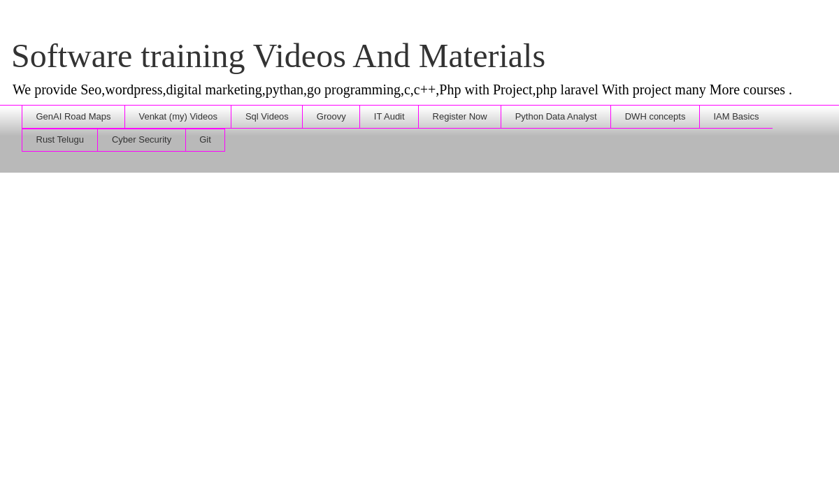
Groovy (331, 116)
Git (205, 139)
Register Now (460, 116)
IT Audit (389, 116)
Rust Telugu (60, 139)
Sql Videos (267, 116)
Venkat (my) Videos (178, 116)
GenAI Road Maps (74, 116)
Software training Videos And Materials (278, 56)
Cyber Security (142, 139)
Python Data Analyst (556, 116)
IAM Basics (736, 116)
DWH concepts (655, 116)
